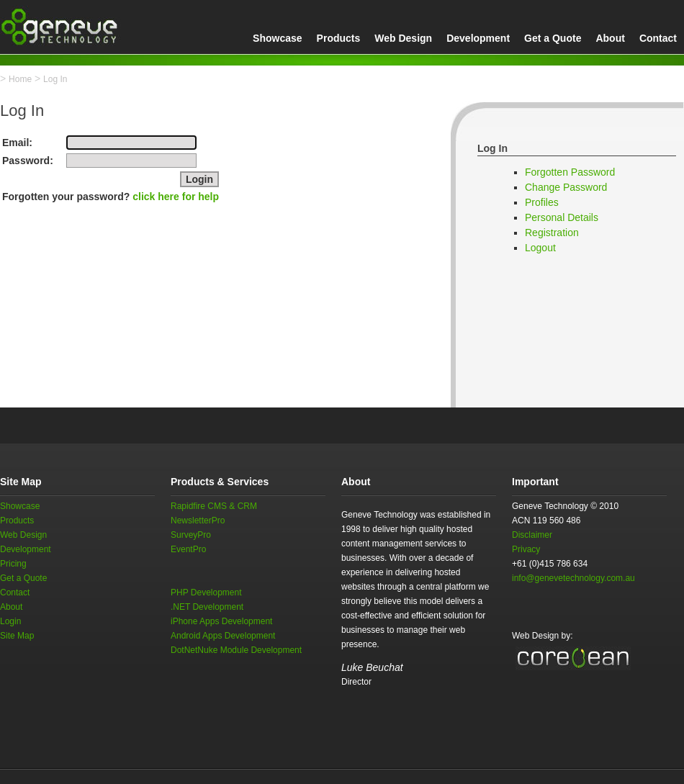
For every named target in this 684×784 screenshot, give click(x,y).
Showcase (277, 38)
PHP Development (206, 592)
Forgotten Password (570, 172)
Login (10, 621)
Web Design (403, 38)
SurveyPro (191, 535)
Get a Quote (553, 38)
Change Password (566, 187)
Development (478, 38)
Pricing (13, 564)
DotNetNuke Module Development (236, 650)
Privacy (526, 549)
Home (20, 79)
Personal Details (562, 217)
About (610, 38)
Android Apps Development (223, 636)
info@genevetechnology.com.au (573, 578)
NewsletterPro (198, 521)
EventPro (188, 549)
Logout (540, 248)
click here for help (176, 197)
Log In (55, 79)
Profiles (542, 202)
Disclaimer (532, 535)
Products (339, 38)
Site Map (17, 636)
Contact (658, 38)
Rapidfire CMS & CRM (214, 506)
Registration (552, 233)
